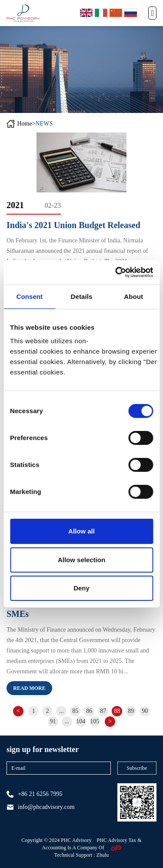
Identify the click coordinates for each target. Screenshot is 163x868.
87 (103, 711)
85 (75, 711)
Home (24, 124)
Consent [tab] (29, 297)
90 (145, 711)
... (62, 711)
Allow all (81, 531)
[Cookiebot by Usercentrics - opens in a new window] (116, 272)
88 (117, 711)
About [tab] (133, 297)
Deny (81, 588)
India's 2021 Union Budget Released (73, 225)
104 (81, 721)
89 (131, 711)
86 (89, 711)
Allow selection (81, 560)
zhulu (103, 855)
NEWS (44, 124)
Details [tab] (82, 297)
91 (53, 721)
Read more (29, 688)
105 (95, 721)
